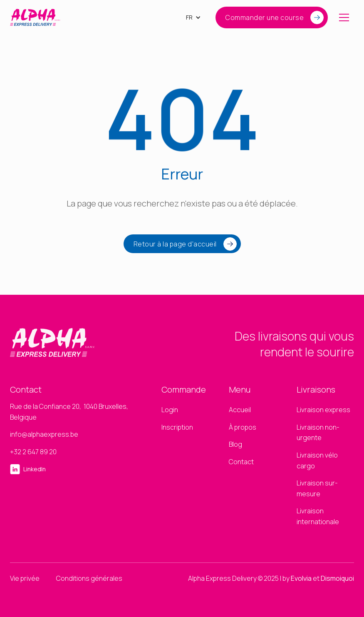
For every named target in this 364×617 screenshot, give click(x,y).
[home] (35, 17)
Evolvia (301, 578)
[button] (193, 17)
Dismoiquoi (337, 578)
